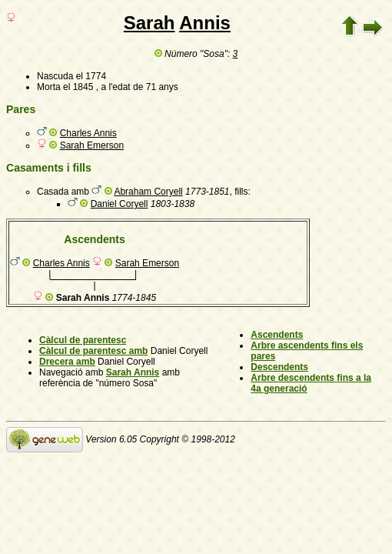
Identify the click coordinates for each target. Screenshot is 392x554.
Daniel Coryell (120, 204)
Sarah (149, 23)
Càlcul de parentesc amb (93, 351)
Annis (205, 23)
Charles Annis (88, 133)
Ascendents (277, 335)
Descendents (279, 367)
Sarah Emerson (92, 145)
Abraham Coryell (148, 192)
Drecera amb (67, 362)
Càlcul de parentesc (83, 340)
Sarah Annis (133, 372)
